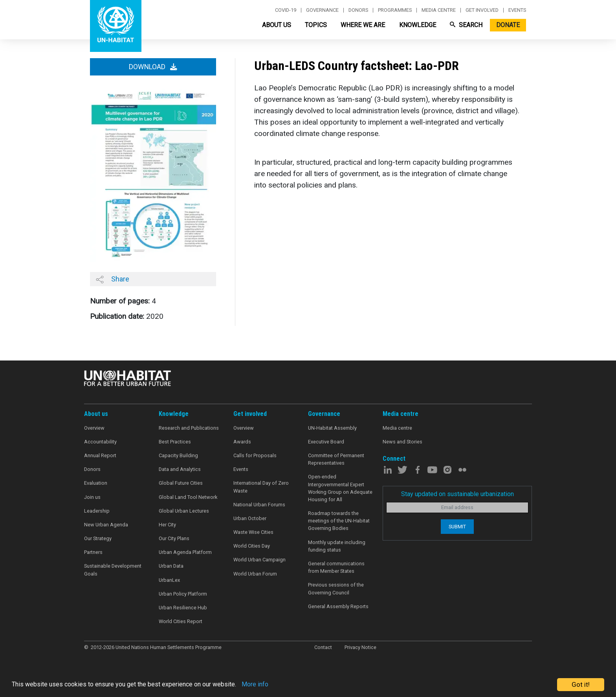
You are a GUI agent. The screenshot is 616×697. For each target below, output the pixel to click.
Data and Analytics (180, 469)
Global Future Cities (181, 483)
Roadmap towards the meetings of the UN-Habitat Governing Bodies (339, 521)
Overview (94, 428)
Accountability (100, 442)
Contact (323, 647)
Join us (92, 497)
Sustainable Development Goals (113, 570)
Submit (457, 527)
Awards (242, 442)
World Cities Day (252, 546)
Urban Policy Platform (183, 594)
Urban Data (171, 566)
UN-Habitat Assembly (332, 428)
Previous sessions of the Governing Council (336, 588)
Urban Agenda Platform (185, 552)
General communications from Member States (336, 567)
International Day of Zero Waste (261, 487)
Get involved (482, 10)
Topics (316, 25)
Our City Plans (174, 538)
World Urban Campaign (259, 560)
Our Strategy (98, 538)
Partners (93, 552)
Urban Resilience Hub (183, 608)
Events (517, 10)
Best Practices (175, 442)
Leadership (97, 511)
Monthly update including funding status (337, 546)
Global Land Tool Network (188, 497)
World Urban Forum (255, 574)
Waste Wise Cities (253, 532)
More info (268, 685)
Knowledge (418, 25)
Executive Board (326, 442)
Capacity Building (178, 455)
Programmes (395, 10)
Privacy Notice (360, 647)
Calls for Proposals (255, 455)
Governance (322, 10)
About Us (277, 25)
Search (466, 25)
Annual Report (100, 455)
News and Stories (402, 442)
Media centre (439, 10)
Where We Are (363, 25)
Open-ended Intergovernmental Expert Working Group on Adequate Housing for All (340, 488)
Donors (358, 10)
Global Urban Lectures (184, 511)
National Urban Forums (259, 505)
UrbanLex (169, 580)
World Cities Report (181, 621)
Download (153, 67)
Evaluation (96, 483)
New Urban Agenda (106, 525)
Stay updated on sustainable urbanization (457, 494)
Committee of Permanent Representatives (336, 459)
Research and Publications (189, 428)
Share (113, 279)
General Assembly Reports (338, 606)
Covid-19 (286, 10)
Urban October (250, 518)
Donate (508, 25)
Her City (167, 525)
